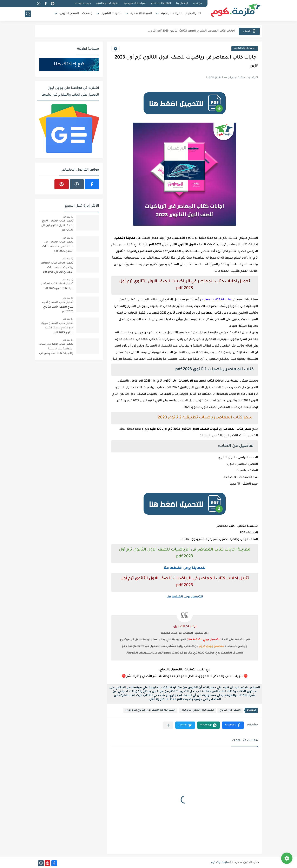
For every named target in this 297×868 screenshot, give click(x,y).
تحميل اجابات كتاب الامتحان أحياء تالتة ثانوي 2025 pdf (57, 286)
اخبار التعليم (193, 13)
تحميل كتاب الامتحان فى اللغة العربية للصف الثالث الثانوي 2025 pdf (58, 247)
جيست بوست (83, 4)
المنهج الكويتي (69, 13)
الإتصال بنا (182, 4)
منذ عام (66, 217)
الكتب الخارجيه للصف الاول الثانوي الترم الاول (150, 710)
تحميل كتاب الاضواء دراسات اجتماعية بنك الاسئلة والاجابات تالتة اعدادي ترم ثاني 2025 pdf (56, 350)
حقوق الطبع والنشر (107, 4)
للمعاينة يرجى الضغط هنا (185, 568)
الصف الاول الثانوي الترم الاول (197, 710)
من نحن (197, 4)
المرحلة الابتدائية (172, 13)
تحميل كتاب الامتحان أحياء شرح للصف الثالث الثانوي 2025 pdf (58, 307)
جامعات (87, 13)
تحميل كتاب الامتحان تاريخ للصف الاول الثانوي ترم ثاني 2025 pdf (57, 226)
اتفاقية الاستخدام (161, 4)
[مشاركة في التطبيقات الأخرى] (168, 725)
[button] (233, 725)
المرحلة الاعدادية (141, 13)
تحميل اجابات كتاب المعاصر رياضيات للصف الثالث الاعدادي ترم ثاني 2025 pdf (57, 268)
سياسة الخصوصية (135, 4)
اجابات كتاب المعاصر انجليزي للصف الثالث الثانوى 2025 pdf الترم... (191, 31)
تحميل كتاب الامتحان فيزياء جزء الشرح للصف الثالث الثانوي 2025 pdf (57, 328)
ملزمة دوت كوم (220, 863)
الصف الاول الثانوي (245, 49)
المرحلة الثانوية (111, 13)
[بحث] (28, 14)
